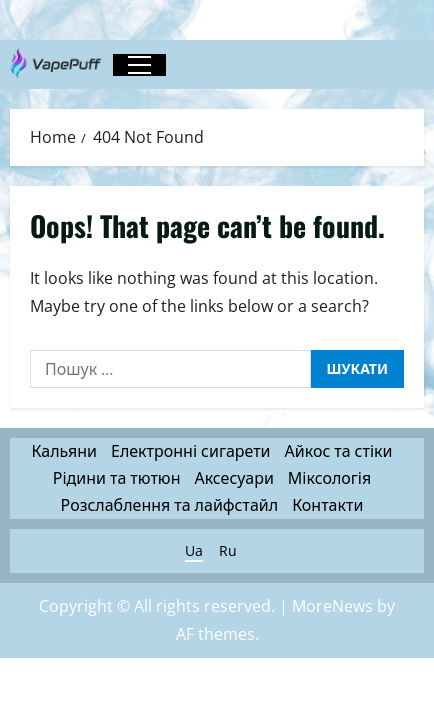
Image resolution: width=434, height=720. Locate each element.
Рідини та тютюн (117, 478)
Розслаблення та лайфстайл (170, 505)
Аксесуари (233, 478)
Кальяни (64, 451)
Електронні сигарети (191, 451)
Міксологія (329, 478)
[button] (139, 65)
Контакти (327, 505)
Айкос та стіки (339, 451)
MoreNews (332, 606)
